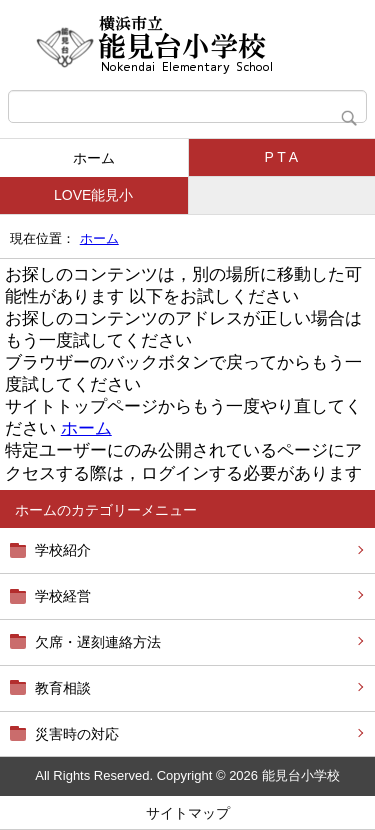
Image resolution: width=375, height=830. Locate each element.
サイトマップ (188, 813)
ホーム (94, 158)
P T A (281, 157)
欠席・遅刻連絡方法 (98, 642)
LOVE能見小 (93, 195)
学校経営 (63, 596)
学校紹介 (63, 550)
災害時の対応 (77, 734)
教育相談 (63, 688)
